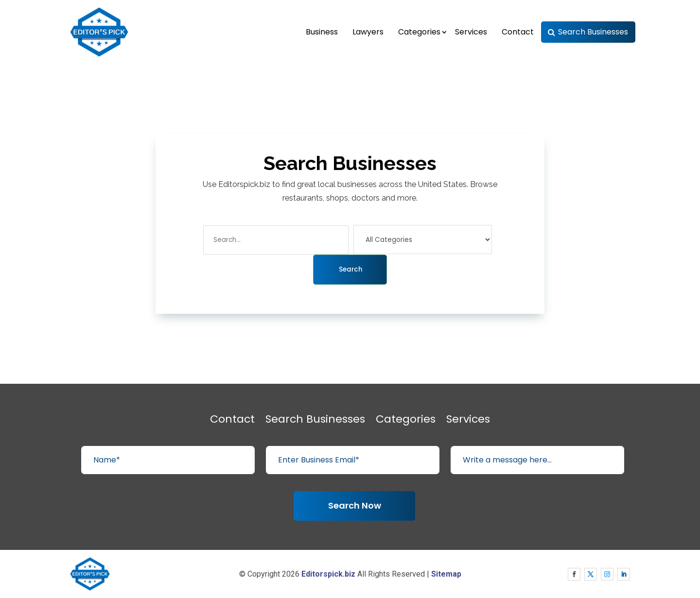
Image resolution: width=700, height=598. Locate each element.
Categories (419, 32)
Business (322, 32)
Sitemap (446, 574)
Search (350, 269)
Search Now (355, 505)
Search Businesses (593, 32)
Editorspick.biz (328, 574)
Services (471, 32)
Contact (518, 32)
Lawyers (368, 32)
